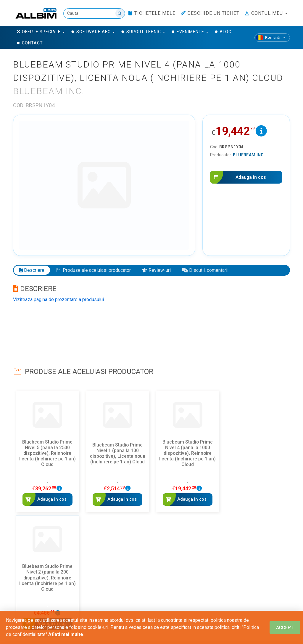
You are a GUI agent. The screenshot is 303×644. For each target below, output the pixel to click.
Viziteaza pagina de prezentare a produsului (58, 299)
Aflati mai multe (66, 634)
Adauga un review (47, 603)
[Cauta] (94, 13)
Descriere (32, 270)
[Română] (272, 38)
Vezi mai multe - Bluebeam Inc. (151, 528)
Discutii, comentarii (205, 270)
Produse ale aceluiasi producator (93, 270)
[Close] (285, 628)
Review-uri (156, 270)
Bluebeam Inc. (249, 155)
